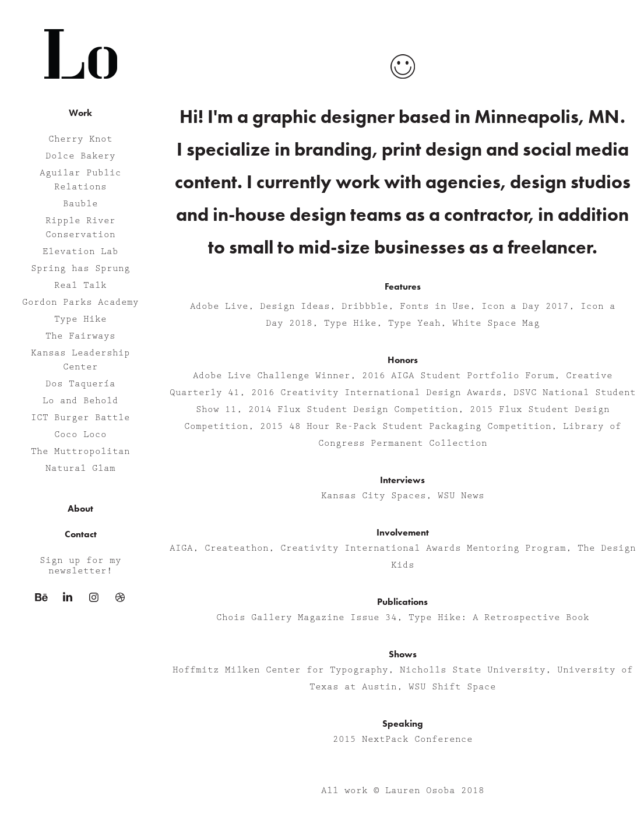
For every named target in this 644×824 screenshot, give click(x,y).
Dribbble (365, 307)
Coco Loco (80, 435)
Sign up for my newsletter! (80, 566)
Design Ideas (295, 307)
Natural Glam (80, 469)
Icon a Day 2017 (525, 307)
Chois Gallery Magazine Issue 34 (307, 618)
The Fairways (80, 336)
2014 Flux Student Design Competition (353, 410)
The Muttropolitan (80, 452)
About (80, 508)
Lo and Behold (80, 401)
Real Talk (80, 286)
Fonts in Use (435, 307)
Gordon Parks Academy (80, 302)
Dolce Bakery (80, 156)
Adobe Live (219, 307)
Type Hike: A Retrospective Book (499, 618)
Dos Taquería (80, 384)
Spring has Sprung (80, 269)
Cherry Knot (80, 139)
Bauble (80, 204)
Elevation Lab (80, 252)
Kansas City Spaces (374, 496)
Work (80, 113)
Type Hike (80, 319)
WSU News (461, 496)
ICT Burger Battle (80, 418)
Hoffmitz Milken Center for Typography (280, 670)
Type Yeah (414, 323)
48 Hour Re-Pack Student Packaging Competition (420, 427)
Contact (81, 534)
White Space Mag (496, 323)
